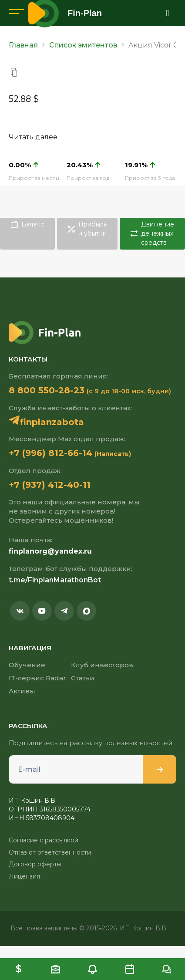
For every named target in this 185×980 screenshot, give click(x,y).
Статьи (83, 678)
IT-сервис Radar (37, 678)
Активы (22, 691)
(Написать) (113, 454)
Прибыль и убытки (87, 229)
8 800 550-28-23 (47, 390)
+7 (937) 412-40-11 (50, 485)
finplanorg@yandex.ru (50, 551)
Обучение (27, 665)
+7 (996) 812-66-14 (50, 453)
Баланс (27, 224)
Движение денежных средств (152, 233)
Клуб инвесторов (102, 665)
